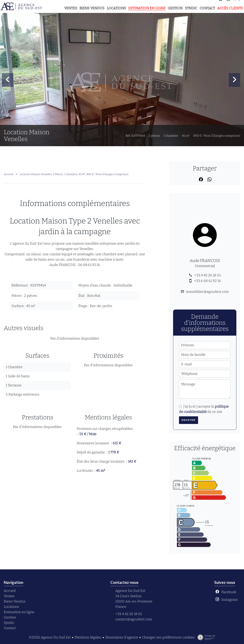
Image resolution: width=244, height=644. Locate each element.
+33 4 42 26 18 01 (207, 275)
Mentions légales (88, 637)
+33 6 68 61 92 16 (207, 281)
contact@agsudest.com (134, 619)
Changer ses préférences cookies (168, 637)
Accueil (8, 174)
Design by (205, 637)
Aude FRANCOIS (205, 261)
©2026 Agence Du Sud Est (50, 637)
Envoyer (189, 420)
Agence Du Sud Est (130, 591)
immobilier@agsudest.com (207, 292)
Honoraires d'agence (122, 637)
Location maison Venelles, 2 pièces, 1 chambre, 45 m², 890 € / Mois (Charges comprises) (74, 174)
